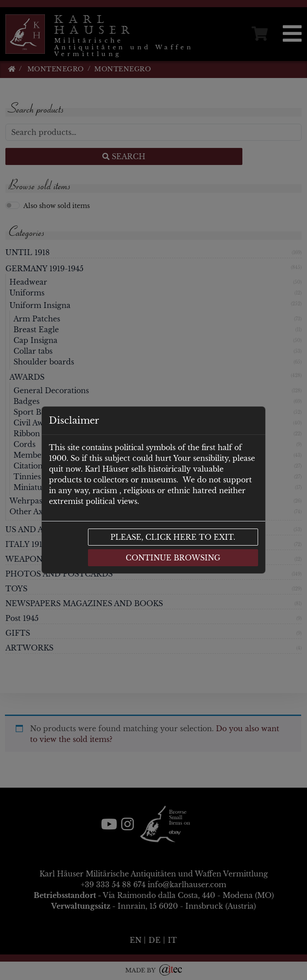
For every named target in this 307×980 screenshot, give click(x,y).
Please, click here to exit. (173, 537)
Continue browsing (173, 558)
